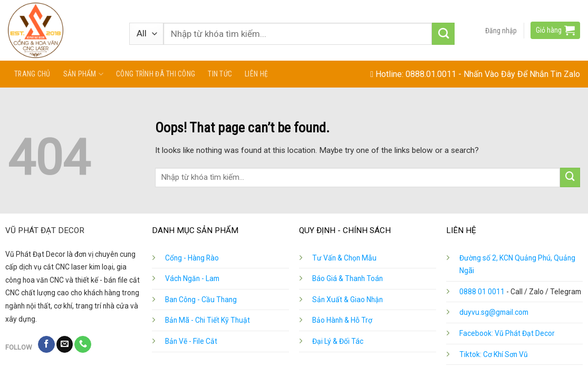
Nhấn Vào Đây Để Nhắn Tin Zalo (522, 74)
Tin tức (220, 74)
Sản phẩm (84, 74)
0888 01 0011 (482, 292)
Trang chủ (32, 74)
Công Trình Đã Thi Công (156, 74)
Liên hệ (256, 74)
